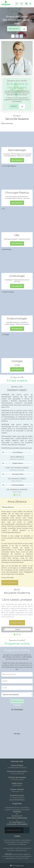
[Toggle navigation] (30, 4)
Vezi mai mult (18, 29)
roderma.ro (20, 866)
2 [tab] (17, 36)
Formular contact (18, 830)
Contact (18, 106)
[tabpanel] (17, 23)
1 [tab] (13, 36)
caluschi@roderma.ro (17, 800)
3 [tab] (21, 36)
